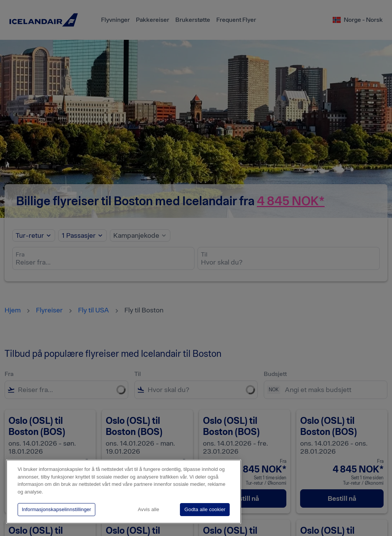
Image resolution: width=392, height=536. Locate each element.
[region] (124, 492)
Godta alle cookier (205, 509)
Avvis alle (149, 509)
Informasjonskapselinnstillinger (56, 509)
